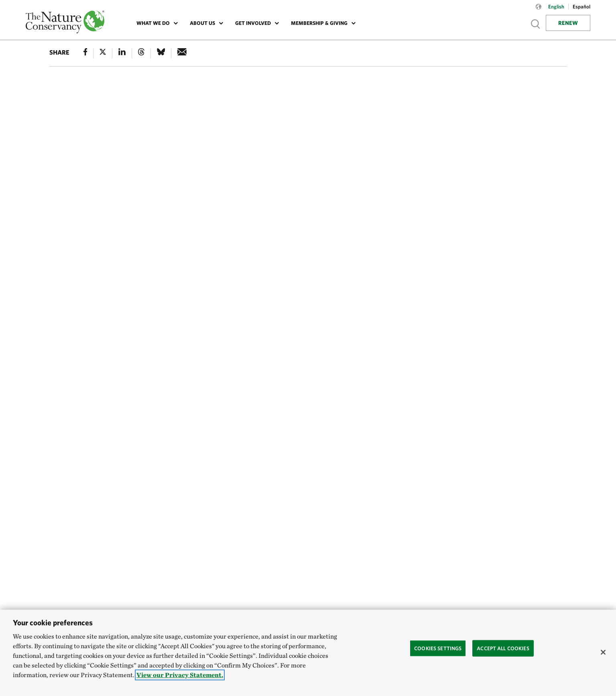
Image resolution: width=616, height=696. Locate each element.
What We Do (153, 23)
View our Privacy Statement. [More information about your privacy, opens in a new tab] (180, 675)
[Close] (603, 652)
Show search (536, 24)
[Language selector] (539, 11)
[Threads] (141, 53)
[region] (308, 653)
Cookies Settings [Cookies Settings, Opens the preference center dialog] (438, 648)
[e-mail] (182, 53)
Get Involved (253, 23)
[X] (103, 53)
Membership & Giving (319, 23)
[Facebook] (85, 53)
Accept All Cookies (503, 648)
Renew (568, 23)
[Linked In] (122, 53)
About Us (202, 23)
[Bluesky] (161, 53)
